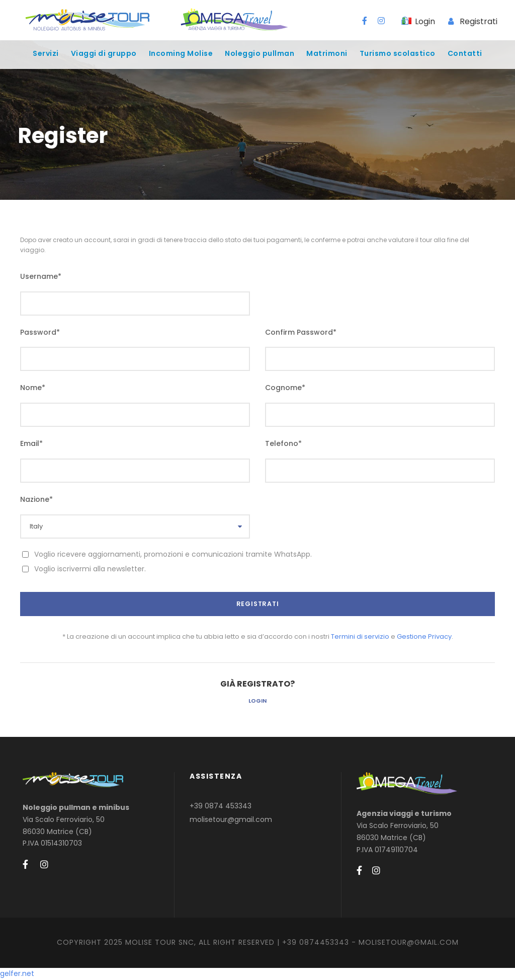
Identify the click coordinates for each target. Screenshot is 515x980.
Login (257, 701)
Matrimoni (327, 53)
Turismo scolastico (398, 53)
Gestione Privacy (424, 636)
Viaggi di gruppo (104, 53)
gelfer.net (17, 973)
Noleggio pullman (260, 53)
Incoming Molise (181, 53)
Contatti (465, 53)
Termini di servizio (360, 636)
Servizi (46, 53)
